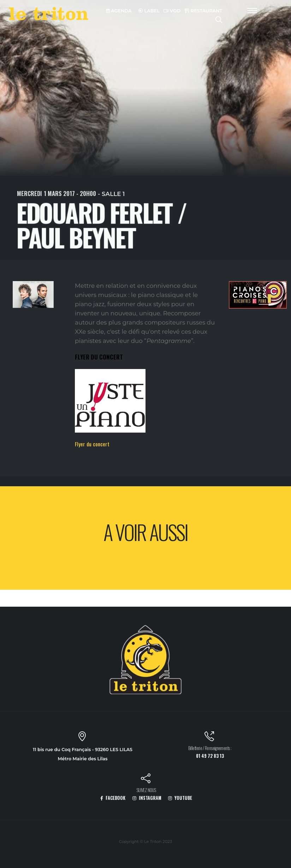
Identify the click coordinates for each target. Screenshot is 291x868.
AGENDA (119, 11)
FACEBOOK (113, 798)
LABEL (149, 11)
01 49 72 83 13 (210, 756)
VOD (172, 11)
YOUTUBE (180, 798)
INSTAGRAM (147, 798)
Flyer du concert (92, 444)
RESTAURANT (203, 11)
